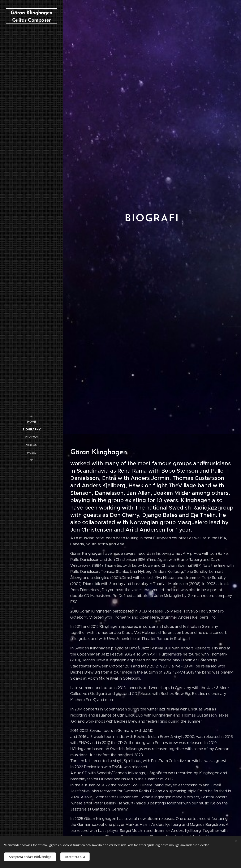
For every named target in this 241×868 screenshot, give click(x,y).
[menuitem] (31, 422)
